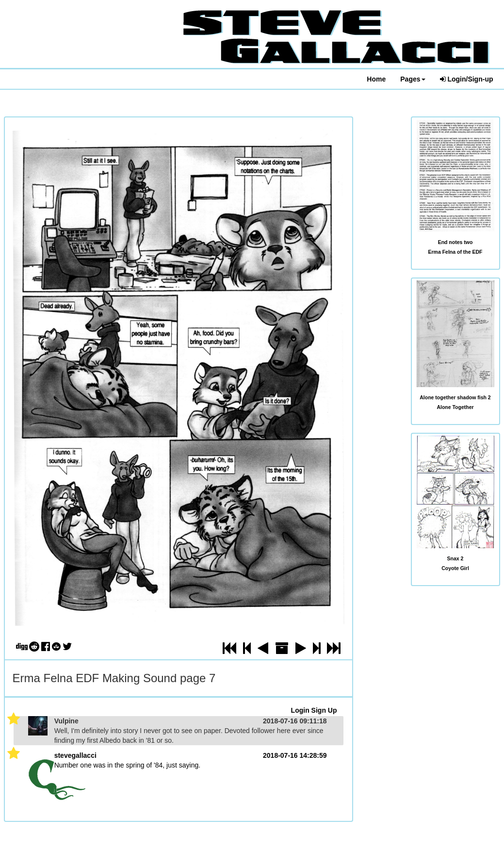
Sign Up (324, 710)
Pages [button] (413, 79)
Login (300, 710)
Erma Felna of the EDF (455, 252)
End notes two (455, 242)
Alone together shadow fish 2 (455, 397)
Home (376, 79)
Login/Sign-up (467, 79)
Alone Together (455, 407)
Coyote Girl (455, 568)
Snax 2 (455, 558)
